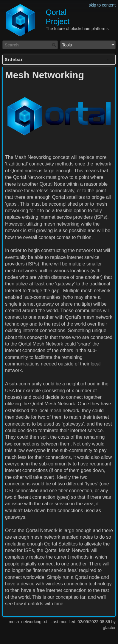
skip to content (102, 5)
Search (55, 45)
